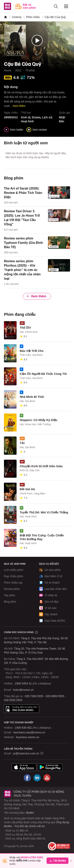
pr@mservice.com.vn (26, 753)
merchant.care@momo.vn (29, 732)
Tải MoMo (58, 861)
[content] (37, 195)
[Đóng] (71, 861)
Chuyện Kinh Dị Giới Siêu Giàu (41, 466)
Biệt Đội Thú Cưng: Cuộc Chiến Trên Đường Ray (42, 537)
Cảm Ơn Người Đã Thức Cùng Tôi (43, 374)
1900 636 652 (33, 728)
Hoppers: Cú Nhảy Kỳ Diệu (38, 420)
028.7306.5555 (34, 696)
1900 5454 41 (23, 683)
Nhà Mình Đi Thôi (32, 397)
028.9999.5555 (55, 696)
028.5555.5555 (13, 700)
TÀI (22, 443)
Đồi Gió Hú (27, 489)
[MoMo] (6, 17)
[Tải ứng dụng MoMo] (24, 767)
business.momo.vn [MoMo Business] (28, 737)
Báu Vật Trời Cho (32, 351)
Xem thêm (36, 296)
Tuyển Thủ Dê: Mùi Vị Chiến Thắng (44, 512)
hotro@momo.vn (23, 690)
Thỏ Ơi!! (25, 328)
